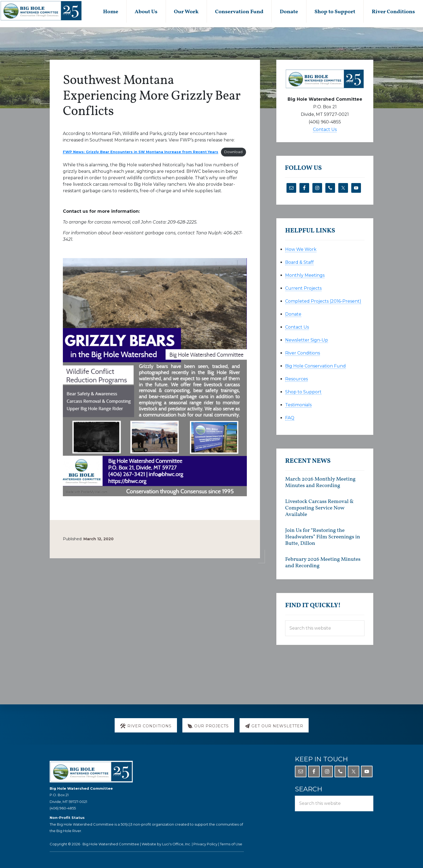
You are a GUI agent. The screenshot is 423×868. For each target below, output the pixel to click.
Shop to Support (303, 392)
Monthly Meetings (305, 275)
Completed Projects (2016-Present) (323, 301)
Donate (293, 314)
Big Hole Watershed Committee (111, 844)
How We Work (301, 249)
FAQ (290, 418)
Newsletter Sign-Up (307, 340)
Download (233, 152)
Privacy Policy (205, 844)
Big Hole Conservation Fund (315, 366)
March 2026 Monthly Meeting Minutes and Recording (320, 482)
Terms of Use (231, 844)
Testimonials (298, 405)
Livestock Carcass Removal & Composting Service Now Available (319, 508)
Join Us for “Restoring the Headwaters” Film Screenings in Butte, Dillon (323, 537)
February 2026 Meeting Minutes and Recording (323, 563)
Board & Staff (299, 262)
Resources (296, 379)
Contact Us (325, 129)
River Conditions (303, 353)
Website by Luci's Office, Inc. (166, 844)
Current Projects (303, 288)
